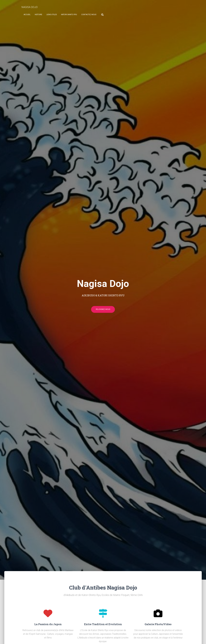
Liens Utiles (52, 15)
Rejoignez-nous (103, 310)
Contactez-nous (89, 15)
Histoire (38, 15)
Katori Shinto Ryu (69, 15)
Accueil (27, 15)
